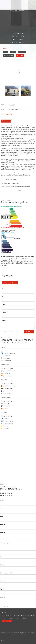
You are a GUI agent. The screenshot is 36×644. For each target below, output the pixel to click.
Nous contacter (20, 56)
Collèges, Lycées (9, 391)
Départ (2, 589)
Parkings (7, 419)
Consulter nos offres (18, 11)
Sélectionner (22, 52)
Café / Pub (7, 404)
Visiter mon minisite (10, 283)
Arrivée (2, 581)
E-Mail (4, 304)
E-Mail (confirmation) (6, 573)
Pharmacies (8, 361)
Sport (6, 408)
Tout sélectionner (8, 351)
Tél (3, 296)
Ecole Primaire (9, 388)
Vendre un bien (18, 36)
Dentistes (7, 358)
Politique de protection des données (20, 632)
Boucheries (8, 373)
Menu (32, 5)
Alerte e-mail (18, 33)
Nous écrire (7, 621)
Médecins (7, 356)
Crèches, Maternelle (10, 386)
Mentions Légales (5, 632)
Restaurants (8, 406)
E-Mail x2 (5, 312)
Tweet (19, 191)
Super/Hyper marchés (11, 371)
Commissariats (9, 424)
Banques (7, 429)
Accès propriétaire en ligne (28, 634)
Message (4, 320)
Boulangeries (8, 376)
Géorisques (26, 175)
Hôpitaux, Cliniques (10, 353)
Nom (3, 288)
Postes (7, 426)
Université (8, 393)
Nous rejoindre (18, 43)
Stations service (9, 421)
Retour (5, 49)
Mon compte (18, 40)
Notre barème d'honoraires (10, 179)
